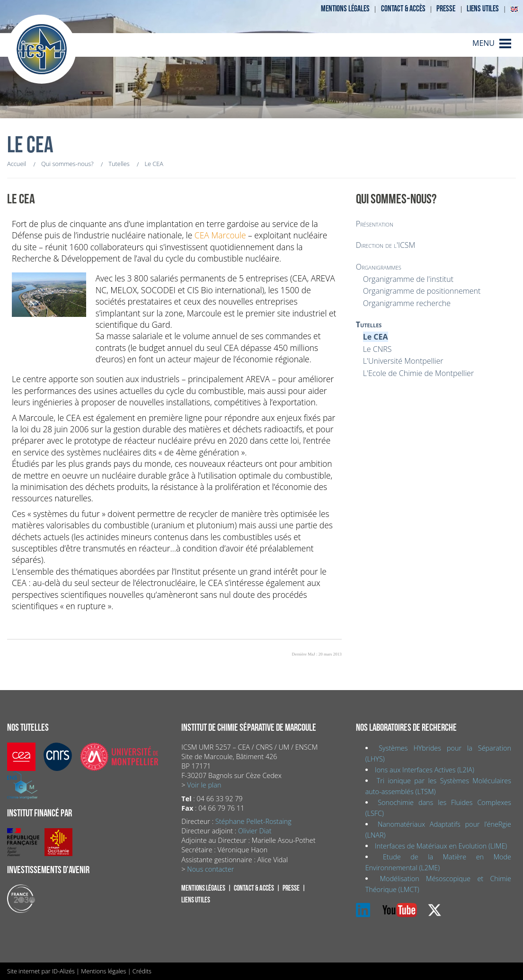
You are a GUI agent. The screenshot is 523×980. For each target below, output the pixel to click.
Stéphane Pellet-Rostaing (253, 821)
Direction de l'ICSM (386, 245)
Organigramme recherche (407, 303)
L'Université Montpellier (403, 361)
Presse (446, 9)
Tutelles (369, 324)
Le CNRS (377, 349)
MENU (483, 43)
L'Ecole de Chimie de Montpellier (418, 373)
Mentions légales (345, 9)
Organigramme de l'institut (408, 279)
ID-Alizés (63, 971)
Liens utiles (483, 9)
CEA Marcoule (220, 235)
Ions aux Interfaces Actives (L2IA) (425, 770)
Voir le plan (204, 785)
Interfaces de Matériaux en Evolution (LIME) (441, 846)
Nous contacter (210, 869)
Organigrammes (379, 267)
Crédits (142, 971)
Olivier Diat (255, 831)
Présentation (375, 224)
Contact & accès (403, 9)
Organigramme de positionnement (422, 291)
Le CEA (376, 337)
